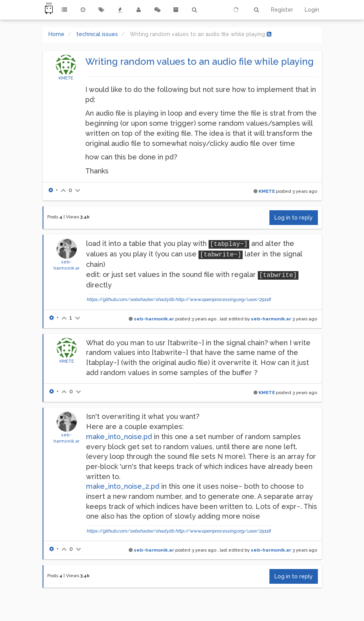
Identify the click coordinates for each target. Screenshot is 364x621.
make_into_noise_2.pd (123, 486)
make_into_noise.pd (119, 437)
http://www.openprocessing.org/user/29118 (223, 299)
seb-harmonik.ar (154, 319)
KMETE (66, 78)
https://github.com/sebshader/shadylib (130, 299)
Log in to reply (294, 218)
